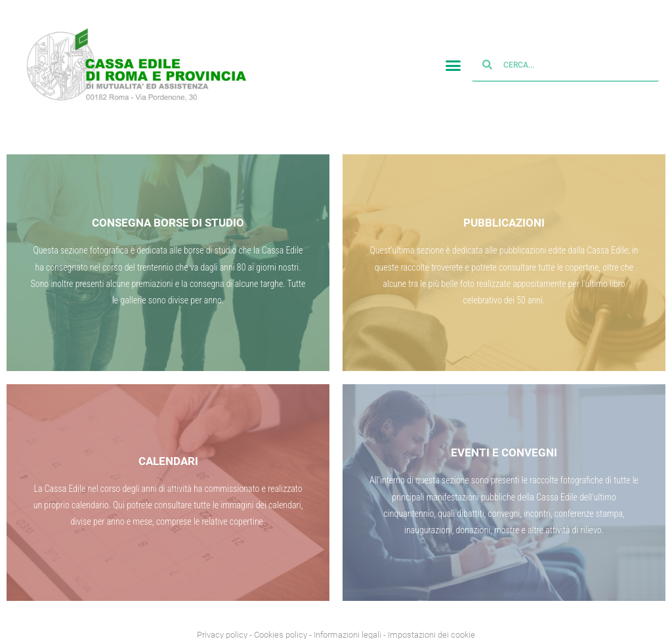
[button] (453, 64)
